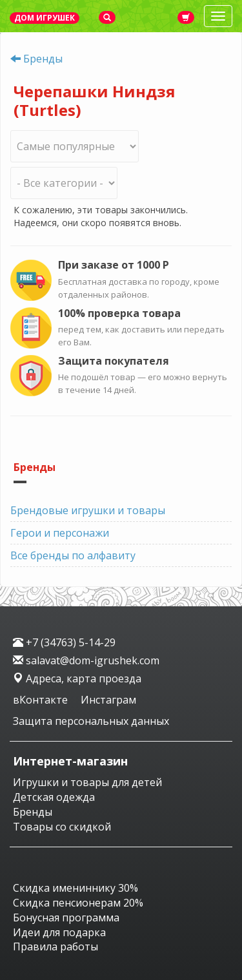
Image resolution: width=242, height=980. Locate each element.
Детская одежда (54, 797)
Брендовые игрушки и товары (88, 510)
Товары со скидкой (62, 827)
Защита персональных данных (91, 721)
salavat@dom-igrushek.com (86, 660)
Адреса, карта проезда (77, 678)
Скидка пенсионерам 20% (78, 903)
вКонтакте (42, 700)
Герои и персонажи (60, 533)
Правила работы (55, 946)
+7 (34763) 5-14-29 (64, 642)
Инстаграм (108, 700)
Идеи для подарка (59, 932)
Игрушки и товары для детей (87, 782)
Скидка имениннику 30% (76, 888)
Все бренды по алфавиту (73, 555)
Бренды (43, 59)
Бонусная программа (66, 918)
